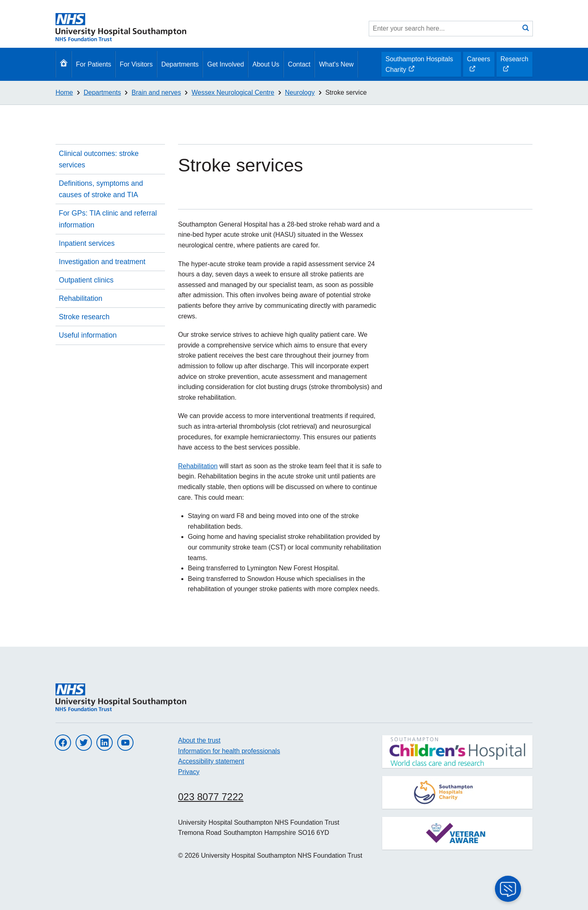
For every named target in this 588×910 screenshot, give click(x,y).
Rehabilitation (81, 298)
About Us (266, 64)
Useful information (88, 335)
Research (514, 66)
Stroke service (346, 92)
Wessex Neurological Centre (233, 92)
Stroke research (84, 317)
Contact (299, 64)
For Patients (94, 64)
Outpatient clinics (86, 280)
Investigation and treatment (102, 262)
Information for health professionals (229, 751)
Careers (479, 66)
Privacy (189, 772)
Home (64, 92)
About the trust (199, 740)
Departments (180, 64)
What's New (336, 64)
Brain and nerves (156, 92)
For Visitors (136, 64)
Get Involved (225, 64)
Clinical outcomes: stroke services (99, 159)
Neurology (300, 92)
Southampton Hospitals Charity (419, 66)
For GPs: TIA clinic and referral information (108, 219)
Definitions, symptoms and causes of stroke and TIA (101, 189)
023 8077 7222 (211, 797)
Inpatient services (87, 243)
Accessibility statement (211, 761)
